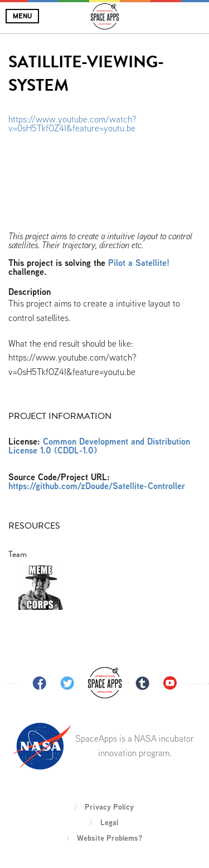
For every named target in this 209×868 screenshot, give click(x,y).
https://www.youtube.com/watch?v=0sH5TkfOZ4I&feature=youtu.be (72, 124)
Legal (109, 822)
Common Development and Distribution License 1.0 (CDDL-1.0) (99, 446)
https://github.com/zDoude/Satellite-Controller (97, 486)
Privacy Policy (109, 807)
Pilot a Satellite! (139, 263)
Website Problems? (110, 838)
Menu (22, 16)
